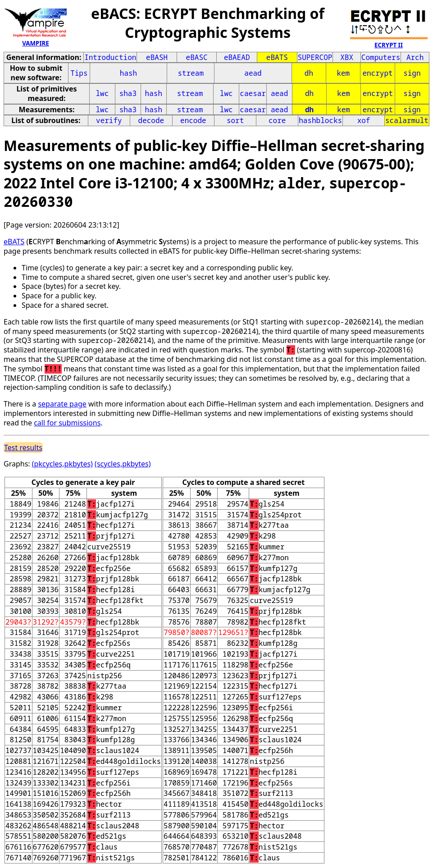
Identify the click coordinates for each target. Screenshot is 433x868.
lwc (102, 93)
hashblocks (320, 120)
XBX (347, 57)
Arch (415, 57)
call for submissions (67, 423)
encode (193, 120)
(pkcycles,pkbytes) (62, 464)
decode (151, 120)
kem (343, 73)
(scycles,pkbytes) (123, 464)
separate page (62, 404)
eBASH (157, 57)
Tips (79, 73)
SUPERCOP (315, 57)
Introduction (110, 57)
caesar (253, 93)
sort (235, 120)
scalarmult (407, 120)
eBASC (197, 57)
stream (191, 73)
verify (109, 120)
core (277, 120)
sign (412, 73)
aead (253, 73)
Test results (23, 448)
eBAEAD (237, 57)
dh (309, 73)
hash (128, 73)
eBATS (277, 57)
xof (364, 120)
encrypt (377, 73)
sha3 (128, 93)
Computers (381, 57)
